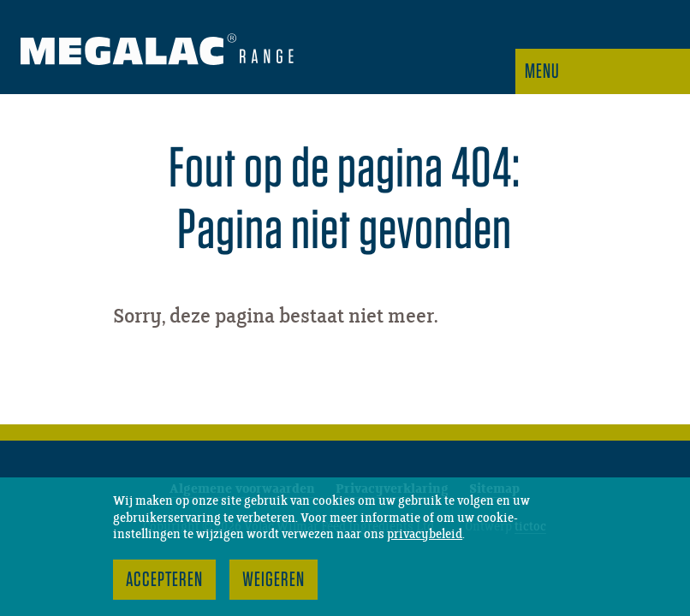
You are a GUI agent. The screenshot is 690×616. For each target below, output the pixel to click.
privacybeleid (425, 535)
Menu (542, 71)
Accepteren (164, 579)
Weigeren (274, 579)
